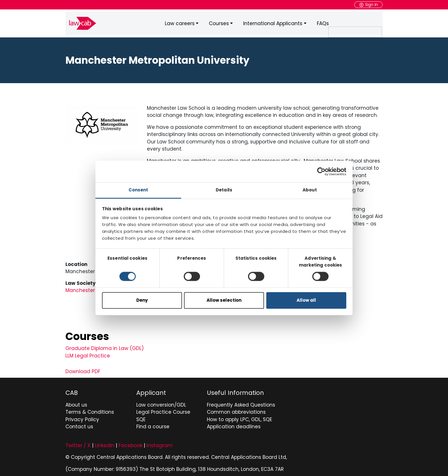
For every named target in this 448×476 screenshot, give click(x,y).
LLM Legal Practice (88, 354)
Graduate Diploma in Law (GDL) (105, 347)
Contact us (79, 425)
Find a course (153, 425)
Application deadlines (234, 425)
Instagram (160, 444)
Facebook (130, 444)
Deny (142, 300)
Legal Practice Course (163, 411)
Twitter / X (78, 444)
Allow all (306, 300)
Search (382, 23)
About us (76, 403)
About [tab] (310, 190)
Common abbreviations (236, 411)
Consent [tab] (138, 190)
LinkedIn (105, 444)
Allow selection (224, 300)
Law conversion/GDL (161, 403)
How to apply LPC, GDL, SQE (239, 418)
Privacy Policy (82, 418)
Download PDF (83, 370)
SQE (141, 418)
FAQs (323, 23)
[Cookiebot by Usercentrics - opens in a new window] (321, 171)
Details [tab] (224, 190)
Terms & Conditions (90, 411)
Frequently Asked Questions (241, 403)
